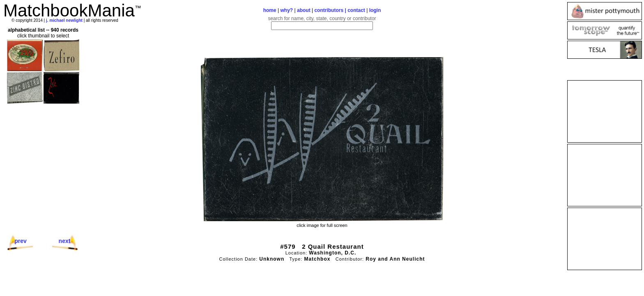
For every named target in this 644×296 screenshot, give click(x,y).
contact (356, 10)
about (304, 10)
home (270, 10)
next (65, 241)
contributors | (331, 10)
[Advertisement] (605, 111)
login (375, 10)
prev (21, 241)
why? (287, 10)
